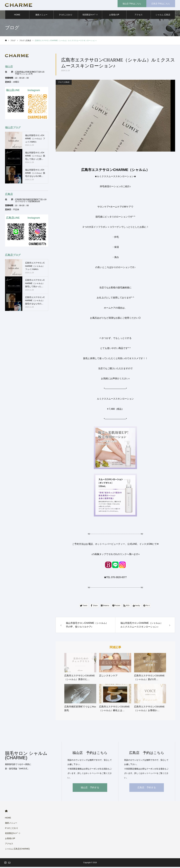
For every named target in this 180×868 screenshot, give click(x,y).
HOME (17, 16)
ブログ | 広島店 (64, 83)
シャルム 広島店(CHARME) (163, 17)
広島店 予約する (147, 789)
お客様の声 (114, 16)
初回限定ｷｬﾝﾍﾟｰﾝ (90, 16)
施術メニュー (41, 16)
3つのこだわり (66, 16)
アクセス (139, 16)
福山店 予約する (90, 789)
